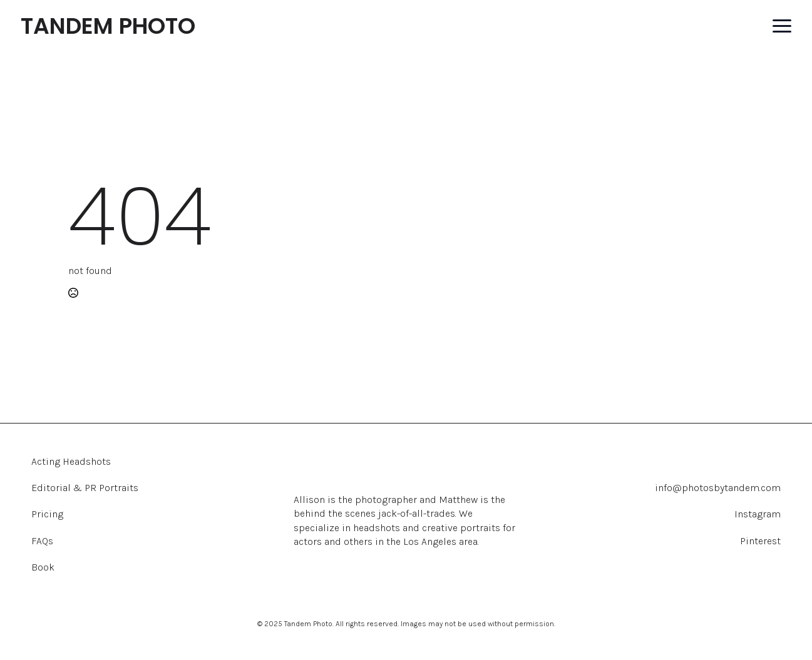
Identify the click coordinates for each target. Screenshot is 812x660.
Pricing (47, 514)
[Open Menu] (782, 26)
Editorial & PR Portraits (85, 488)
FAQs (42, 541)
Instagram (758, 514)
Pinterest (760, 541)
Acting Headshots (71, 461)
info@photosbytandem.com (718, 488)
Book (43, 567)
